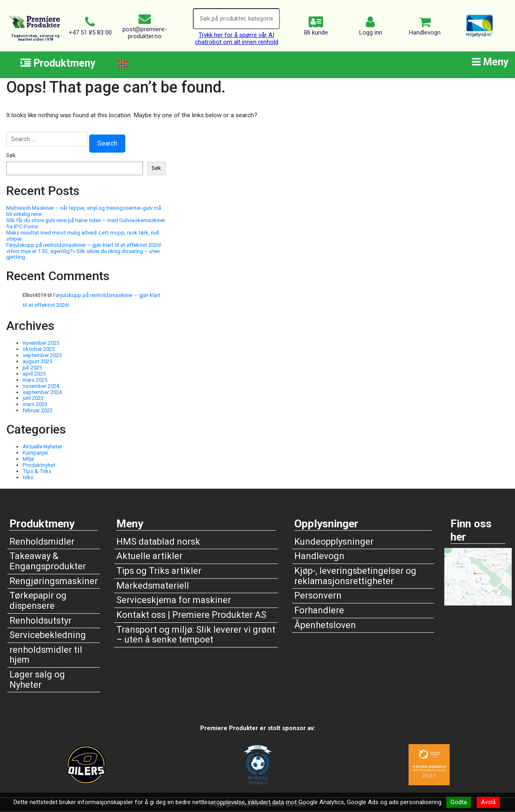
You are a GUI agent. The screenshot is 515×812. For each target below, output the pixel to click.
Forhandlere (319, 610)
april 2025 (34, 374)
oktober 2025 (39, 349)
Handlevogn (319, 556)
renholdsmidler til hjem (46, 655)
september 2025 (42, 355)
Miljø (28, 459)
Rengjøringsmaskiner (54, 581)
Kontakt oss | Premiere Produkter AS (191, 615)
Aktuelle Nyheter (42, 447)
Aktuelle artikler (149, 556)
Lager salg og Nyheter (37, 680)
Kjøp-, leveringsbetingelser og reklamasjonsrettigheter (355, 576)
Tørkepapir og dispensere (38, 601)
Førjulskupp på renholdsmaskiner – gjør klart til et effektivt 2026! (84, 245)
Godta (459, 802)
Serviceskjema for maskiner (174, 600)
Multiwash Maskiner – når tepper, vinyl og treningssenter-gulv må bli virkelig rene (84, 211)
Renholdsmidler (42, 542)
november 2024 (41, 386)
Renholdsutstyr (40, 621)
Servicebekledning (48, 635)
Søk (11, 155)
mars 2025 (35, 380)
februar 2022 (38, 410)
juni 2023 (33, 398)
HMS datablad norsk (158, 542)
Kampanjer (35, 453)
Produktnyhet (39, 465)
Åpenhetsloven (325, 625)
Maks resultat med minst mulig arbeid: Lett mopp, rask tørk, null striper (83, 236)
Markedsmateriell (153, 586)
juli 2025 (32, 368)
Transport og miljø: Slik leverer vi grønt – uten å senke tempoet (196, 635)
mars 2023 (35, 404)
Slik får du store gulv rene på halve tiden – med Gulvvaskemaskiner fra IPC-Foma (86, 223)
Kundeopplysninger (334, 542)
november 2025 (41, 343)
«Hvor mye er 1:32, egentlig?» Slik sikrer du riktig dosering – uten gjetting (83, 254)
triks (28, 477)
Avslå (488, 802)
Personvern (318, 595)
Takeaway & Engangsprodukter (48, 561)
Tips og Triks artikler (159, 571)
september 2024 (42, 392)
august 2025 (37, 361)
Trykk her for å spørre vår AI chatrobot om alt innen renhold (237, 39)
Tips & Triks (37, 471)
